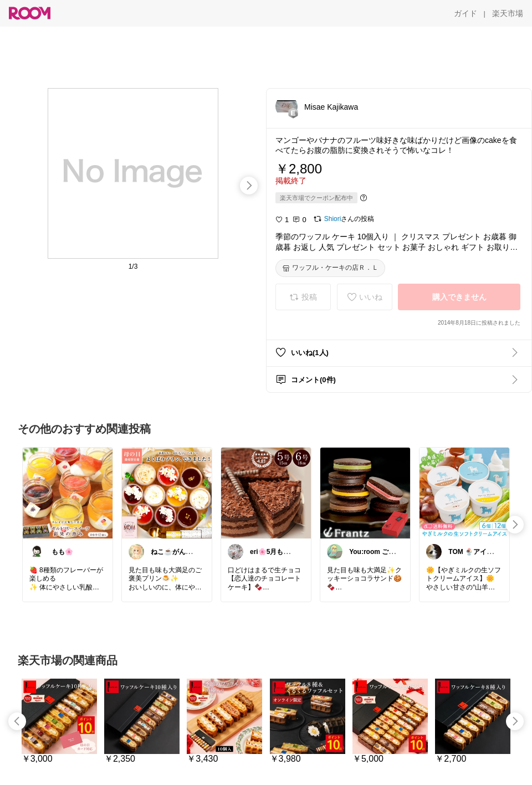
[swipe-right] (249, 186)
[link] (68, 492)
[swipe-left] (17, 721)
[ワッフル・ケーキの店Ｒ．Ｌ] (330, 268)
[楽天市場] (508, 13)
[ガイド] (465, 13)
